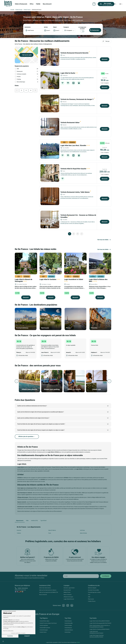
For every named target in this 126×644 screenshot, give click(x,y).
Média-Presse (67, 592)
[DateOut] (58, 30)
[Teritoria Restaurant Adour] (50, 127)
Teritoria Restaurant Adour (71, 122)
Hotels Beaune (68, 628)
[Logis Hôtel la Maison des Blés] (100, 263)
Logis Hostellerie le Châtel (74, 280)
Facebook (63, 605)
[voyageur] (69, 30)
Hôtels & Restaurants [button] (21, 4)
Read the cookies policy (8, 631)
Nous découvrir (47, 4)
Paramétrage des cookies (94, 592)
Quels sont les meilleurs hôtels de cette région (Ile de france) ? (33, 418)
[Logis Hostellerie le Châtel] (75, 263)
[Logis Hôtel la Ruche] (50, 80)
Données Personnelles (93, 590)
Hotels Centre (43, 632)
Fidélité (38, 4)
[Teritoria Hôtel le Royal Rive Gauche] (50, 173)
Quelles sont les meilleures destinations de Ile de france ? (32, 406)
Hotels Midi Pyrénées (45, 628)
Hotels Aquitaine (44, 625)
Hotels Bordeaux (69, 630)
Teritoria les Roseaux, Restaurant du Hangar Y (78, 99)
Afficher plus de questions (27, 437)
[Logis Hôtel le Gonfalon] (51, 263)
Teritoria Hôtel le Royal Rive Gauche (75, 169)
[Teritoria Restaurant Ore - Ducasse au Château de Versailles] (50, 219)
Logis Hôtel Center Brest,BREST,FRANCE (100, 621)
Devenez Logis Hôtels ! (69, 588)
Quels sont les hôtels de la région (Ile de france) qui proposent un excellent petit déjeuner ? (41, 412)
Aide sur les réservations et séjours (48, 590)
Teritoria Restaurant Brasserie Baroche (75, 53)
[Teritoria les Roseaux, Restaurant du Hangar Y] (50, 103)
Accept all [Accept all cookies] (27, 636)
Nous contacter (43, 595)
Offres (32, 4)
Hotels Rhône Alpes (45, 621)
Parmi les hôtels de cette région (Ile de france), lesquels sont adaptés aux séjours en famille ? (41, 424)
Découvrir (105, 59)
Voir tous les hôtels (104, 240)
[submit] (106, 576)
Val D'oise (82, 530)
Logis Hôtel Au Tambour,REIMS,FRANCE (99, 629)
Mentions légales (92, 588)
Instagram (68, 605)
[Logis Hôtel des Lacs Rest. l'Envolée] (50, 150)
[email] (81, 576)
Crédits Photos (92, 601)
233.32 (105, 172)
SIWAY (78, 642)
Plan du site (91, 599)
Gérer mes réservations (45, 588)
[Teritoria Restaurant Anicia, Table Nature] (50, 196)
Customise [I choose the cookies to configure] (10, 636)
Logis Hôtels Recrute (69, 599)
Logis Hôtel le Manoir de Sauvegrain (24, 280)
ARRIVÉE (46, 27)
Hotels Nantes (68, 621)
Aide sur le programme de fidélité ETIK (49, 592)
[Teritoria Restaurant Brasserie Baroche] (50, 57)
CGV (89, 595)
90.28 (105, 150)
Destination (28, 27)
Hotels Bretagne (44, 630)
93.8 (105, 80)
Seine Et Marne (52, 530)
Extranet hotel (67, 590)
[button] (3, 641)
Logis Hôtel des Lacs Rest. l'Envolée (75, 145)
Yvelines (19, 533)
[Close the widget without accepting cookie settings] (10, 611)
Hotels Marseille (69, 623)
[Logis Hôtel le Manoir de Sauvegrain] (26, 263)
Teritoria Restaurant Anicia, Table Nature (76, 192)
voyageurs (66, 27)
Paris (50, 533)
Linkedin (72, 605)
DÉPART (55, 27)
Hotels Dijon (68, 632)
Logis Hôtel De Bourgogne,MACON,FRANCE (100, 623)
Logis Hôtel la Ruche (69, 73)
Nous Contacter (68, 595)
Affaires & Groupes (68, 597)
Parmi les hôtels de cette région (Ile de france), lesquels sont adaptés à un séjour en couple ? (41, 430)
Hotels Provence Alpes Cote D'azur (48, 623)
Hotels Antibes (68, 625)
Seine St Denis (83, 533)
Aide (89, 597)
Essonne (19, 530)
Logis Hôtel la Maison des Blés (98, 280)
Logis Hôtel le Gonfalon (50, 279)
